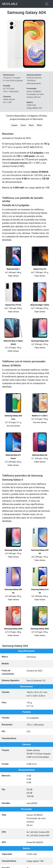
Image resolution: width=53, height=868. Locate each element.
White (39, 125)
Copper (14, 125)
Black (31, 125)
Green (23, 125)
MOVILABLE (10, 4)
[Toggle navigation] (47, 4)
